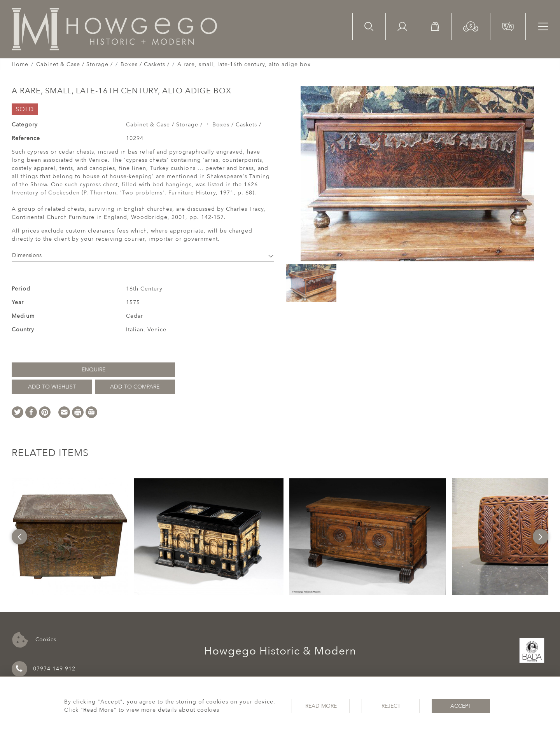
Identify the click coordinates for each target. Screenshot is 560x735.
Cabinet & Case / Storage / (74, 64)
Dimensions (143, 255)
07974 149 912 (44, 669)
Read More (321, 706)
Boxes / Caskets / (145, 64)
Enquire (94, 370)
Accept (461, 706)
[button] (471, 26)
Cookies (34, 640)
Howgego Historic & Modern (280, 651)
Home (20, 64)
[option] (70, 537)
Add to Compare (135, 387)
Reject (391, 706)
